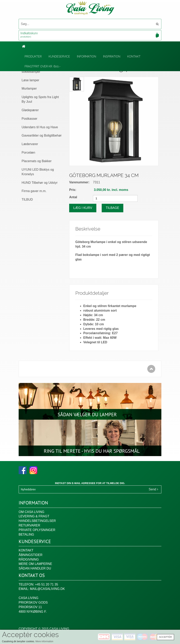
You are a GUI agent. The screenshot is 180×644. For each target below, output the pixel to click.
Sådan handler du (35, 568)
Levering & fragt (34, 516)
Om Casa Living (32, 512)
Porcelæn (28, 153)
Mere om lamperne (35, 564)
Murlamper (29, 89)
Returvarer (29, 525)
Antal (73, 197)
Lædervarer (30, 144)
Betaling (26, 534)
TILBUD (27, 200)
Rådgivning (29, 559)
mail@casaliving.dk (47, 589)
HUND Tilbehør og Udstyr (40, 183)
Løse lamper (30, 80)
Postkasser (29, 119)
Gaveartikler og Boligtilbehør (42, 135)
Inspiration (112, 56)
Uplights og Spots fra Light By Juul (40, 99)
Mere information (44, 641)
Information (87, 56)
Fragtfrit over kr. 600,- (43, 66)
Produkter (33, 56)
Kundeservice (59, 56)
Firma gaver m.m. (34, 191)
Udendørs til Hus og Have (40, 127)
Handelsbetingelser (37, 521)
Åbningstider (31, 555)
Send (153, 489)
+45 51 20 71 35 (47, 584)
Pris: (73, 190)
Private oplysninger (37, 530)
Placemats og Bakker (37, 161)
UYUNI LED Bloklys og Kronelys (38, 172)
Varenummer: (79, 182)
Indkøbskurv (90, 35)
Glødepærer (30, 110)
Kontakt (134, 56)
